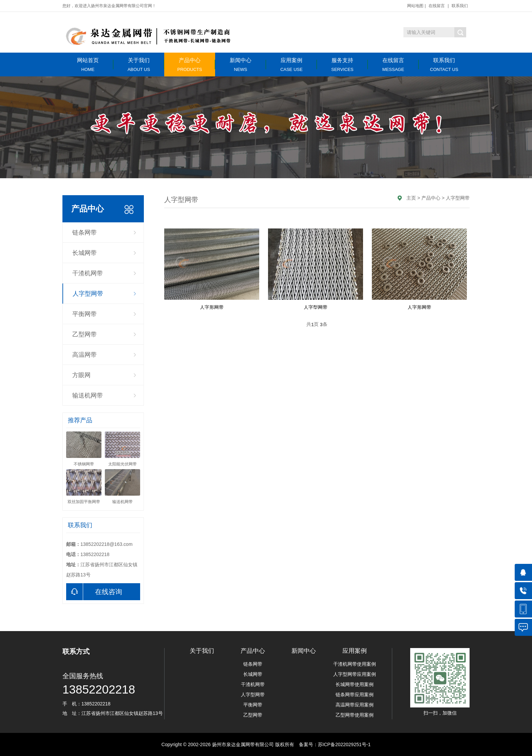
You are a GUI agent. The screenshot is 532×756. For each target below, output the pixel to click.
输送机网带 (88, 395)
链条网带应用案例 (355, 695)
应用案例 (291, 65)
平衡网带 (84, 314)
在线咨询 (94, 592)
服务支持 (342, 65)
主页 (411, 198)
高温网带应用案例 (355, 705)
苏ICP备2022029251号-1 (344, 744)
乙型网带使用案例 (355, 715)
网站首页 (88, 65)
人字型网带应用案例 (355, 674)
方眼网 (81, 375)
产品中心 (190, 65)
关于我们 (139, 65)
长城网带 (84, 253)
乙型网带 (84, 334)
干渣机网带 (88, 273)
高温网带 (84, 355)
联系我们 (460, 6)
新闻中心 (241, 65)
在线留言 (437, 6)
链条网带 (84, 233)
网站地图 (415, 6)
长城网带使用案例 (355, 684)
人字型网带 (88, 294)
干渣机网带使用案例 (355, 664)
